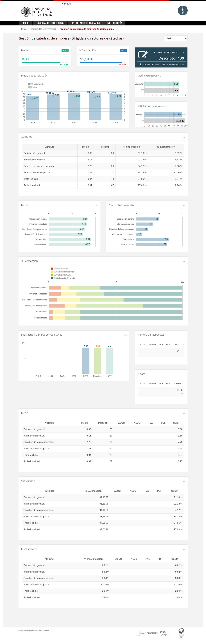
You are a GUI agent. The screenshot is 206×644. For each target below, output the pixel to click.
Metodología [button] (115, 23)
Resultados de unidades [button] (86, 23)
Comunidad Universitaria (43, 29)
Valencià (66, 4)
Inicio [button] (26, 23)
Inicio (24, 29)
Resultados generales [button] (51, 23)
